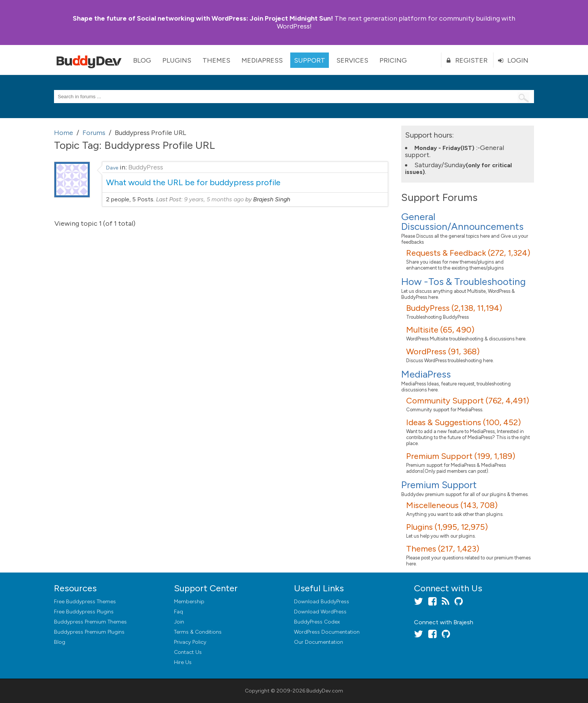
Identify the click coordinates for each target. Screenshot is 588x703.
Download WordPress (320, 612)
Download (322, 602)
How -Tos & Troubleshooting (463, 282)
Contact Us (188, 652)
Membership (189, 602)
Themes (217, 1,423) (443, 549)
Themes (216, 60)
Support (310, 60)
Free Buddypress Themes (85, 602)
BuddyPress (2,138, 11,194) (454, 308)
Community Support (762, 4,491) (468, 401)
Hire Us (183, 662)
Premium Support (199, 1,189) (461, 456)
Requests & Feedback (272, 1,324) (468, 253)
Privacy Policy (190, 642)
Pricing (393, 60)
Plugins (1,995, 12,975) (447, 527)
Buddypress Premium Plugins (89, 632)
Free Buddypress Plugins (84, 612)
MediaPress (262, 60)
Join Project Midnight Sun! (203, 18)
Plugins (177, 60)
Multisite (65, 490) (440, 330)
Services (352, 60)
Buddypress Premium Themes (90, 622)
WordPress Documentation (327, 632)
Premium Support (439, 485)
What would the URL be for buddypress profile (193, 182)
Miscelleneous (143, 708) (452, 505)
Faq (178, 612)
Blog (142, 60)
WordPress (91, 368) (443, 351)
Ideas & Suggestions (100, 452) (463, 422)
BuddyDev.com (325, 691)
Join (179, 622)
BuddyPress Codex (317, 622)
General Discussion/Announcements (462, 222)
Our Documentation (319, 642)
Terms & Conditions (198, 632)
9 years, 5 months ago (214, 199)
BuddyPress (146, 167)
